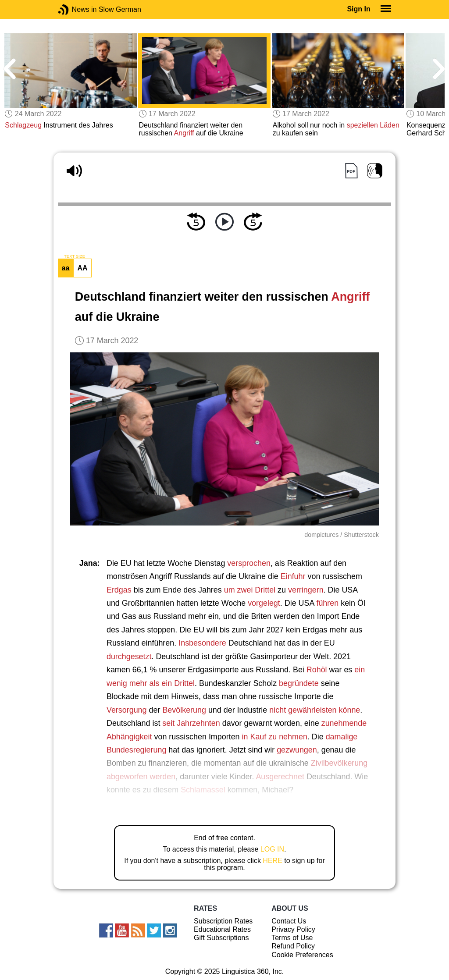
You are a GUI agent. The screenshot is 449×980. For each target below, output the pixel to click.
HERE (272, 861)
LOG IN (272, 849)
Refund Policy (293, 946)
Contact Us (289, 921)
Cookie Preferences (302, 955)
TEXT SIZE (75, 256)
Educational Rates (222, 929)
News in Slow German (77, 9)
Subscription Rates (223, 921)
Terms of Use (292, 938)
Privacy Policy (293, 929)
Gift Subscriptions (221, 938)
